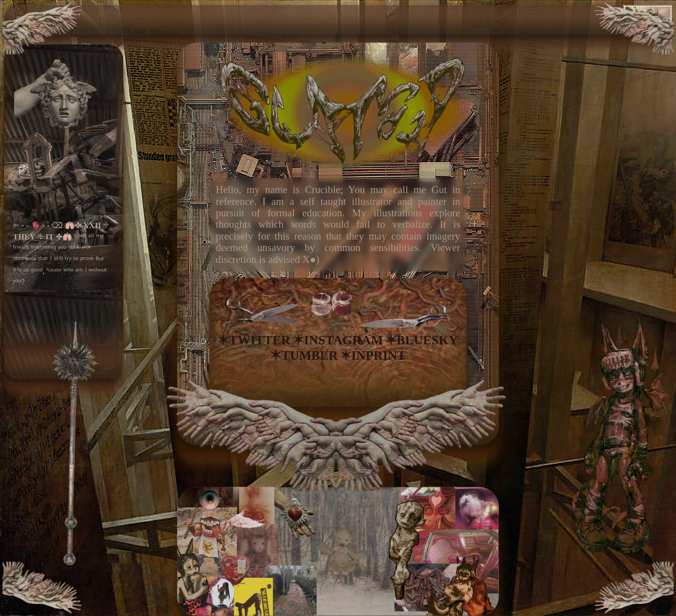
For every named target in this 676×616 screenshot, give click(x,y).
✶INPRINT (373, 355)
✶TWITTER (254, 340)
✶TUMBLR (304, 355)
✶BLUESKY (422, 340)
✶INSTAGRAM (338, 340)
